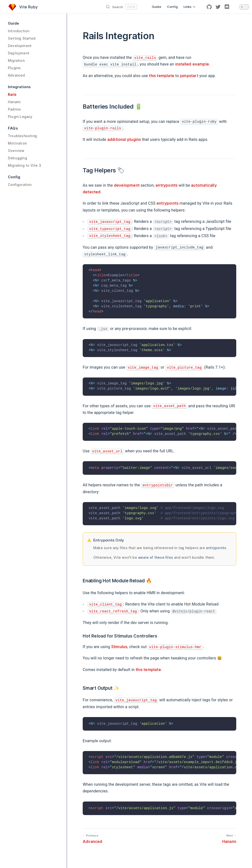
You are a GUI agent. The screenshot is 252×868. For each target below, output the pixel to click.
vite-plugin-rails (103, 128)
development (127, 185)
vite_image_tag (143, 368)
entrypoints (166, 185)
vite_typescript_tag (110, 229)
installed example (192, 64)
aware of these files (156, 557)
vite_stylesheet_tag (110, 236)
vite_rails (145, 58)
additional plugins (124, 139)
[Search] (87, 7)
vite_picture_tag (184, 368)
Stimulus (119, 647)
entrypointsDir (158, 485)
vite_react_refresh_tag (113, 611)
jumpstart (189, 76)
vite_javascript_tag (110, 222)
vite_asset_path (169, 406)
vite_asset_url (107, 451)
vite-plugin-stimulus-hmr (175, 647)
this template (162, 76)
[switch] (244, 7)
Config (172, 7)
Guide (157, 7)
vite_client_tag (105, 605)
